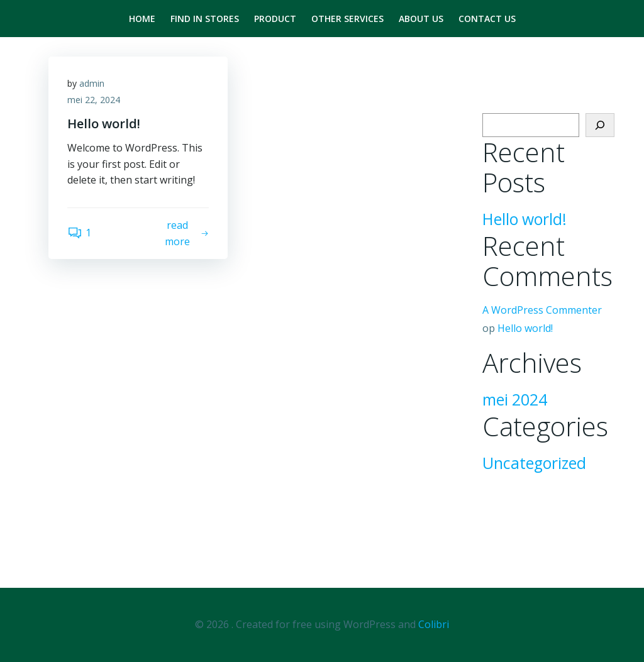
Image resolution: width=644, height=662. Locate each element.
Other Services (347, 19)
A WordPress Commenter (542, 310)
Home (142, 19)
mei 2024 (515, 400)
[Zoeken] (600, 125)
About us (421, 19)
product (275, 19)
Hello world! (525, 219)
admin (92, 83)
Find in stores (205, 19)
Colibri (434, 624)
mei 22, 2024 (94, 100)
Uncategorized (534, 463)
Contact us (487, 19)
